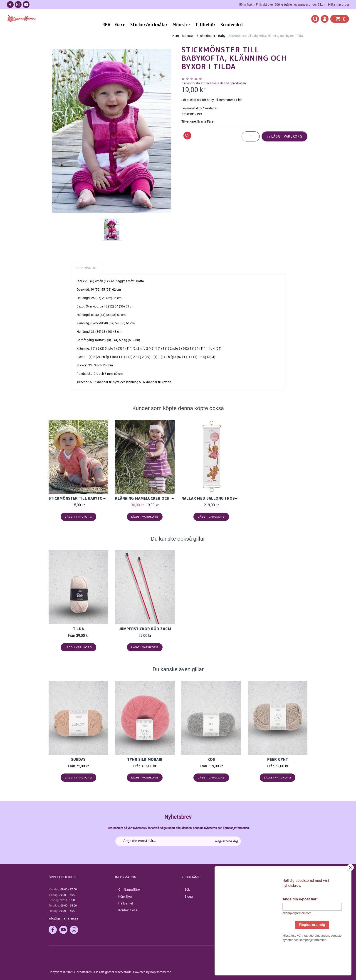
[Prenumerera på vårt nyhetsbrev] (178, 841)
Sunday (78, 759)
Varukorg (258, 910)
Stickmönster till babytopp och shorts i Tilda (98, 498)
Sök (187, 889)
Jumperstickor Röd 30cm (145, 629)
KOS (211, 759)
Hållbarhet (126, 903)
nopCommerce (161, 972)
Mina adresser (261, 903)
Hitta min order (339, 5)
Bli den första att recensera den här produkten (214, 83)
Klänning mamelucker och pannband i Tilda (160, 498)
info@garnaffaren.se (63, 918)
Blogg (189, 897)
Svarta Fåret (206, 121)
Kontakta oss (128, 910)
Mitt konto (258, 889)
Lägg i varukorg (284, 136)
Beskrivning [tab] (87, 268)
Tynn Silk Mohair (145, 759)
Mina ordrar (259, 897)
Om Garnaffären (130, 889)
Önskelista (258, 917)
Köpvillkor (125, 897)
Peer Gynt (278, 759)
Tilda (78, 629)
